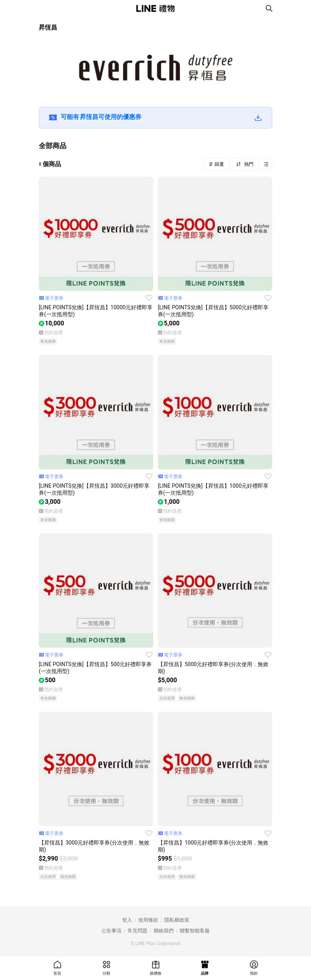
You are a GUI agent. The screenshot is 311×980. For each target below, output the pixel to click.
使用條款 (148, 920)
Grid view (266, 164)
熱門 (248, 164)
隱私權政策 (177, 920)
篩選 (219, 164)
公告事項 (111, 931)
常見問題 (137, 931)
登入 (127, 920)
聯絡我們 (164, 931)
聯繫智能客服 (195, 931)
